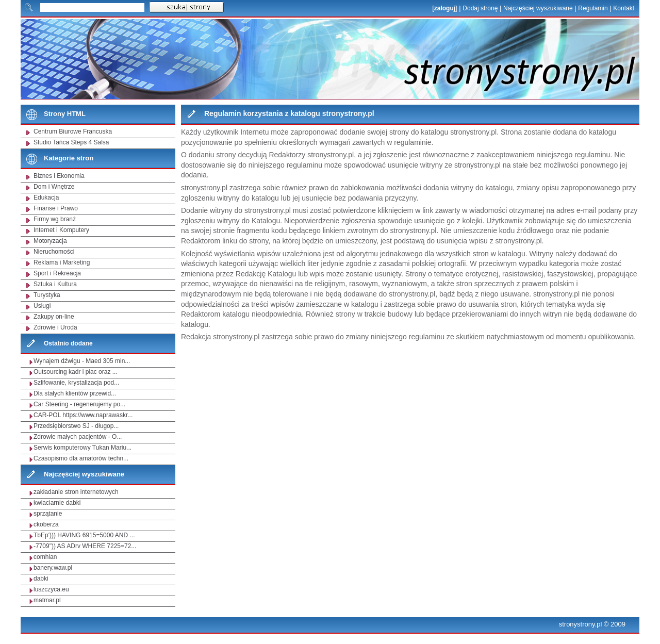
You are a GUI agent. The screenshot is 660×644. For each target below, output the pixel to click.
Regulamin (593, 8)
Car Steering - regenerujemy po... (79, 404)
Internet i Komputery (61, 230)
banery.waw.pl (53, 568)
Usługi (42, 306)
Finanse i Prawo (56, 208)
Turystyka (47, 295)
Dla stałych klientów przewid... (75, 393)
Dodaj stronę (480, 8)
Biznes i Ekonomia (59, 176)
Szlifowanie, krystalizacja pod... (76, 383)
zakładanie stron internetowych (76, 492)
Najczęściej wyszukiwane (538, 8)
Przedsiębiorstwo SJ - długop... (76, 426)
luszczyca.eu (51, 589)
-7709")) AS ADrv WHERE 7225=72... (85, 546)
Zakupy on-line (54, 317)
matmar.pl (47, 600)
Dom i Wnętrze (54, 187)
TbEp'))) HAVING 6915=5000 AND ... (84, 535)
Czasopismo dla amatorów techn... (81, 458)
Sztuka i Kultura (55, 284)
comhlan (45, 557)
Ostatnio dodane (68, 343)
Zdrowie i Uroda (55, 327)
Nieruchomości (54, 252)
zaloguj (445, 8)
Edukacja (46, 197)
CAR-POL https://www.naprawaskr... (83, 415)
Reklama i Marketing (62, 262)
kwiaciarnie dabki (57, 503)
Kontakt (624, 8)
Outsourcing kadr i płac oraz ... (76, 372)
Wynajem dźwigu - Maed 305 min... (82, 361)
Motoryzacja (50, 241)
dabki (41, 579)
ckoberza (46, 524)
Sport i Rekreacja (57, 273)
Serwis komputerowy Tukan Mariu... (82, 448)
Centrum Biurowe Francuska (73, 131)
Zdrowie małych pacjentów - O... (78, 437)
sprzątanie (48, 514)
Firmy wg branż (55, 219)
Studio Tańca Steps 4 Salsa (71, 142)
